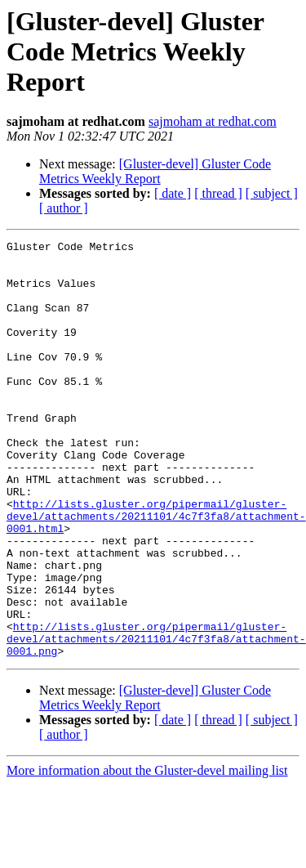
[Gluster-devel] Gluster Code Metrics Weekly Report (155, 171)
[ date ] (173, 193)
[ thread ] (218, 193)
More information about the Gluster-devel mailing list (147, 854)
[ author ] (64, 208)
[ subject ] (272, 193)
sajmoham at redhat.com (213, 121)
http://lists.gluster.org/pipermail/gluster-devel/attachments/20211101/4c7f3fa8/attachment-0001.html (156, 572)
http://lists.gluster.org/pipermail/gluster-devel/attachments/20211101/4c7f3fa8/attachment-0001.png (156, 719)
